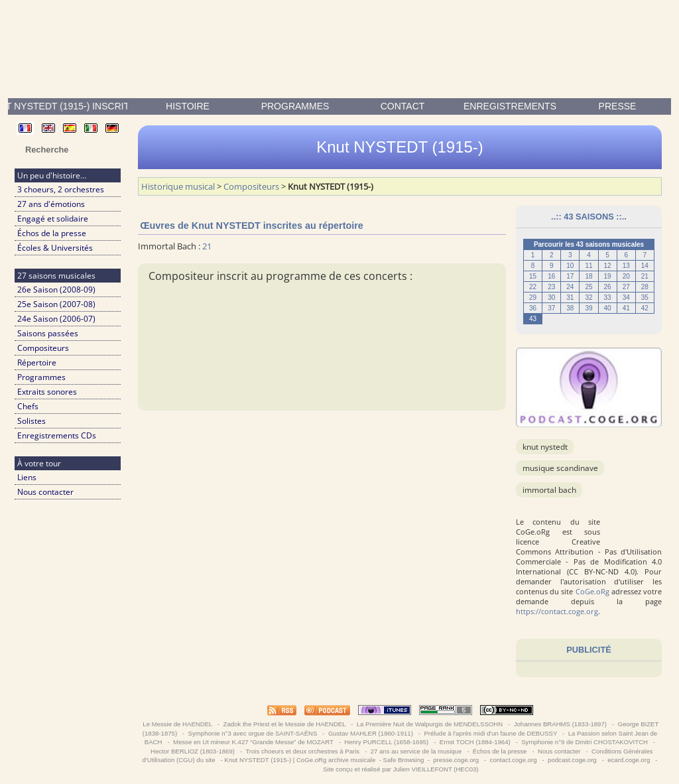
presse (618, 106)
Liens (27, 477)
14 (645, 266)
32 (588, 297)
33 (608, 297)
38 (570, 308)
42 (645, 308)
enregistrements (510, 106)
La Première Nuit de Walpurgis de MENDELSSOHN (430, 724)
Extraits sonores (47, 392)
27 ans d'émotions (51, 204)
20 (626, 276)
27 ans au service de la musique (416, 751)
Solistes (31, 421)
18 (588, 276)
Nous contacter (45, 492)
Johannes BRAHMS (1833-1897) (560, 724)
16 (551, 276)
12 (608, 266)
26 (608, 287)
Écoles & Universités (55, 248)
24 (570, 287)
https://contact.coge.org (557, 611)
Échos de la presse (52, 233)
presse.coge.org (456, 760)
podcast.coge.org (572, 760)
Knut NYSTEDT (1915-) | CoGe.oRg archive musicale (300, 760)
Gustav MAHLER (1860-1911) (370, 733)
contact (403, 106)
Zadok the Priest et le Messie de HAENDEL (284, 724)
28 (645, 287)
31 (570, 297)
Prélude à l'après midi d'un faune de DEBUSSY (491, 733)
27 (626, 287)
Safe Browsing (404, 760)
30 (551, 297)
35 (645, 297)
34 (626, 297)
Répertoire (37, 362)
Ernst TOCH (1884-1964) (475, 742)
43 (533, 319)
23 (551, 287)
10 (570, 266)
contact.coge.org (513, 760)
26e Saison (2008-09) (56, 290)
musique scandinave (560, 468)
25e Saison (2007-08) (56, 304)
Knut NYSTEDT (545, 447)
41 (626, 308)
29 (533, 297)
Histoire (188, 106)
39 (588, 308)
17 (570, 276)
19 (608, 276)
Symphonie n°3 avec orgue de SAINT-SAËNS (253, 733)
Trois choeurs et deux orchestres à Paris (303, 751)
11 (588, 266)
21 (645, 276)
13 (626, 266)
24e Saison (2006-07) (56, 319)
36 (533, 308)
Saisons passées (48, 333)
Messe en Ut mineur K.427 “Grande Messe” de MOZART (253, 742)
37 (551, 308)
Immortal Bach (549, 490)
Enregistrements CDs (57, 435)
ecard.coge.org (629, 760)
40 (608, 308)
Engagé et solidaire (53, 219)
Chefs (28, 406)
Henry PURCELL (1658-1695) (387, 742)
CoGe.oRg (592, 591)
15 (533, 276)
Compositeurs (43, 348)
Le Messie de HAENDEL (178, 724)
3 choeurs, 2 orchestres (61, 189)
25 (588, 287)
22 (533, 287)
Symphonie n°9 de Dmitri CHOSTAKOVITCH (585, 742)
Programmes (295, 106)
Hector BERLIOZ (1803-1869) (192, 751)
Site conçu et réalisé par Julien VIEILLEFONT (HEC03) (401, 769)
